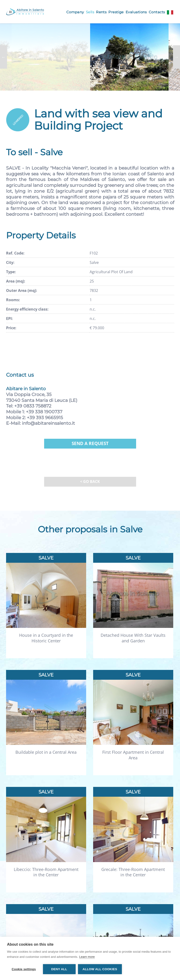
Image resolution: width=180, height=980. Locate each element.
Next (176, 57)
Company (75, 12)
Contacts (157, 12)
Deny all (59, 969)
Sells (90, 12)
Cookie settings (24, 969)
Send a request (90, 443)
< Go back (90, 481)
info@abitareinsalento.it (48, 423)
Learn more (87, 957)
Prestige (116, 12)
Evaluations (136, 12)
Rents (101, 12)
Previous (4, 57)
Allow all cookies (100, 969)
